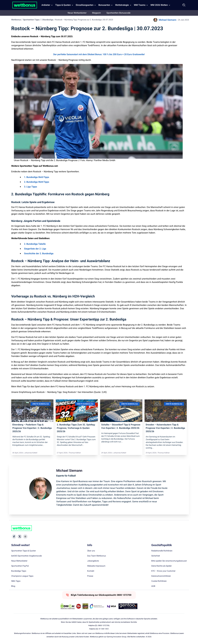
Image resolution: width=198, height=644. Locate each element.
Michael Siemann (168, 20)
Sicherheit (156, 556)
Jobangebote (93, 561)
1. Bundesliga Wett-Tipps (37, 177)
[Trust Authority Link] (97, 606)
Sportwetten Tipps (31, 20)
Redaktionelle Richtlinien (162, 551)
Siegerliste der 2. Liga (35, 249)
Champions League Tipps (22, 576)
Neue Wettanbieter (77, 13)
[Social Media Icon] (14, 537)
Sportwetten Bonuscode (118, 13)
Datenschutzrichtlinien (161, 576)
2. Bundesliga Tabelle (35, 244)
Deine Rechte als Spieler (162, 566)
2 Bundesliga (47, 20)
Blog (13, 586)
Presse (90, 576)
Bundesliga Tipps (19, 571)
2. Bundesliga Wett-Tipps (37, 182)
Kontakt (91, 571)
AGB (153, 586)
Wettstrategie (122, 5)
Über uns (91, 551)
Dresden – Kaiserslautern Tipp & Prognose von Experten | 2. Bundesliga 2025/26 (165, 428)
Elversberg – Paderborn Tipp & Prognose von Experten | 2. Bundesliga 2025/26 (32, 428)
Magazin (96, 13)
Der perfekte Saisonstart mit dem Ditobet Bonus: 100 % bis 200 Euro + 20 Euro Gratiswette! (99, 54)
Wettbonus (16, 20)
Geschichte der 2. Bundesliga (39, 254)
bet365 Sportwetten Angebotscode (27, 556)
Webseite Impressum (96, 566)
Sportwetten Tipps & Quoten (24, 551)
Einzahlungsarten (85, 5)
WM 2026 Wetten (159, 5)
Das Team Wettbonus (97, 556)
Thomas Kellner (75, 453)
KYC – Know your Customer (163, 571)
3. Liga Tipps (31, 187)
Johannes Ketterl (31, 453)
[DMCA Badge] (68, 606)
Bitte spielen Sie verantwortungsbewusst (169, 561)
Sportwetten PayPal (20, 566)
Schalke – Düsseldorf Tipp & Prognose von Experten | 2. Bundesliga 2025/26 (121, 426)
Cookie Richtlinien (159, 581)
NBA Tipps (16, 581)
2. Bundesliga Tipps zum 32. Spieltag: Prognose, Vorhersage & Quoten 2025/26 (76, 428)
